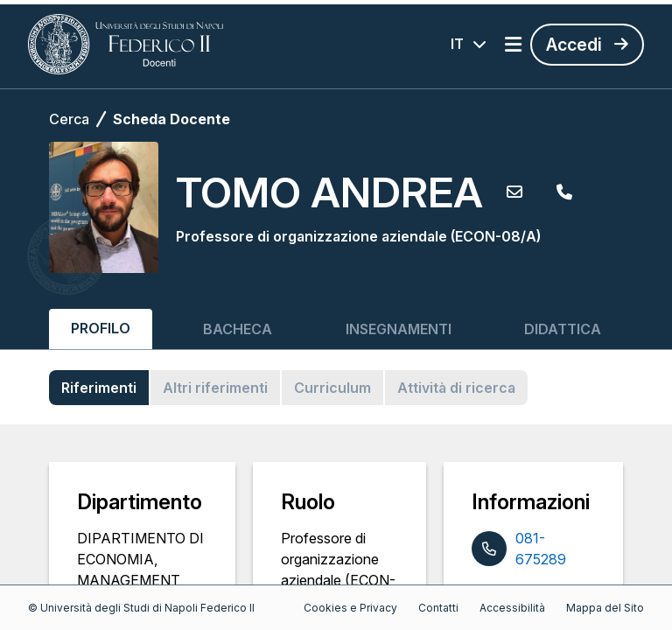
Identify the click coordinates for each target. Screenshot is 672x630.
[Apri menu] (513, 45)
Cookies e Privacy (350, 608)
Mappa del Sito (605, 608)
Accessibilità (512, 608)
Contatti (438, 608)
